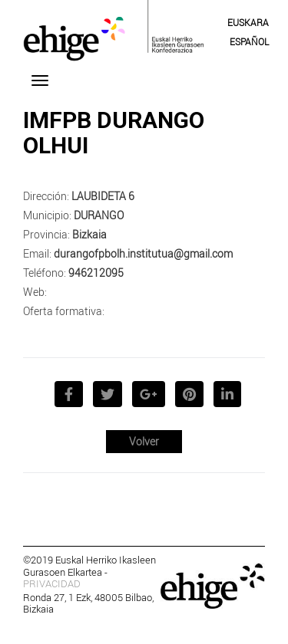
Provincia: (46, 234)
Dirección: (46, 196)
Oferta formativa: (64, 311)
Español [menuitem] (249, 41)
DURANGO (99, 215)
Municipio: (47, 215)
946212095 (96, 273)
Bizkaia (89, 234)
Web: (35, 292)
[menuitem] (248, 22)
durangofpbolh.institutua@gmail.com (143, 253)
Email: (37, 253)
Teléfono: (45, 273)
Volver (144, 441)
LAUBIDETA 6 (103, 196)
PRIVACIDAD (52, 583)
